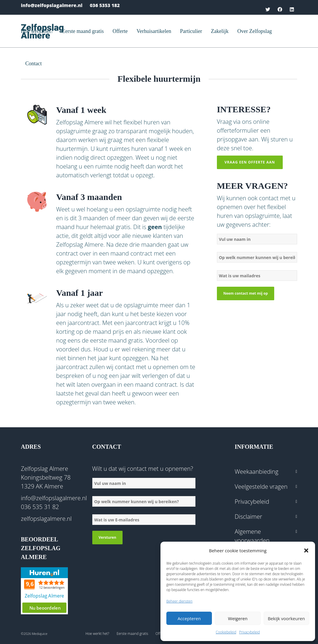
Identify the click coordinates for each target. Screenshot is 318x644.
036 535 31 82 (40, 507)
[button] (306, 550)
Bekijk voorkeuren (286, 618)
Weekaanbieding (257, 472)
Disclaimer (249, 517)
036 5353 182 (105, 5)
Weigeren (238, 618)
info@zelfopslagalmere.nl (52, 5)
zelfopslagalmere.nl (46, 519)
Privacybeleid (250, 632)
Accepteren (189, 618)
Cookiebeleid (226, 632)
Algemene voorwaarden (252, 536)
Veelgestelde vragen (261, 487)
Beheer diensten (179, 601)
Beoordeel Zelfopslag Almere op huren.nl (44, 591)
